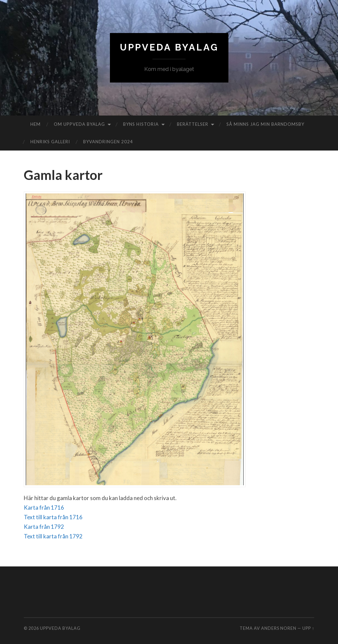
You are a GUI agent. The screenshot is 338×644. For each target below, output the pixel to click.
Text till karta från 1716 (53, 517)
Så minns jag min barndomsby (265, 124)
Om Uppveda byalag (79, 124)
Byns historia (141, 124)
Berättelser (193, 124)
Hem (35, 124)
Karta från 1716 (44, 508)
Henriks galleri (50, 142)
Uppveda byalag (169, 47)
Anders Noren (279, 628)
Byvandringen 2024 (108, 142)
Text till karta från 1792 (53, 536)
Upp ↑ (308, 628)
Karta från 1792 (44, 527)
